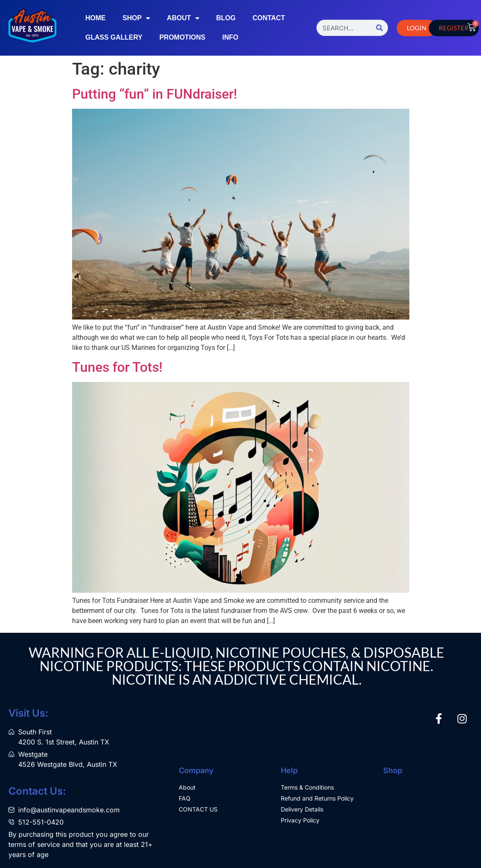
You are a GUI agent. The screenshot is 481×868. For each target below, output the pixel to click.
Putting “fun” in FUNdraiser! (155, 94)
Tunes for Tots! (117, 367)
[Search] (379, 28)
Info (230, 37)
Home (95, 18)
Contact (269, 18)
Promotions (182, 37)
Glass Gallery (114, 37)
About (183, 18)
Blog (226, 18)
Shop (136, 18)
